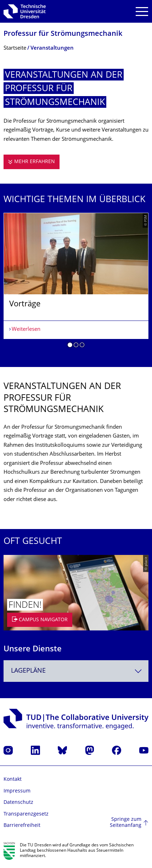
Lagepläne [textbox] (28, 671)
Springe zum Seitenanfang (126, 823)
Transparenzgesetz (26, 814)
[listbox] (76, 283)
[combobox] (76, 671)
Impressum (17, 791)
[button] (70, 346)
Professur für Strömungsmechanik (63, 34)
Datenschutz (18, 803)
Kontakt (13, 780)
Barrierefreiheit (22, 826)
